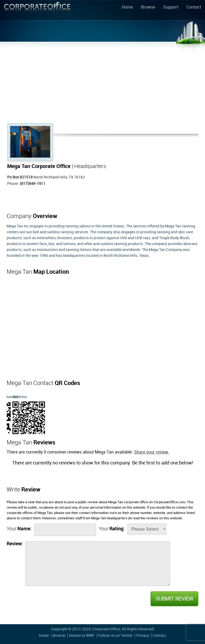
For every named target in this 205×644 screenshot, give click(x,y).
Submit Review (174, 599)
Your (19, 529)
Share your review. (151, 452)
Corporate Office (37, 11)
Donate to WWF (82, 636)
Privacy (143, 636)
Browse (148, 7)
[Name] (65, 530)
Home (127, 7)
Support (171, 7)
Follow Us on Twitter (115, 636)
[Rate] (147, 529)
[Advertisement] (102, 83)
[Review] (98, 564)
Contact (194, 7)
